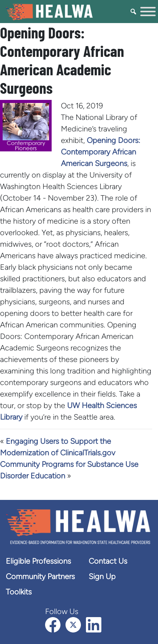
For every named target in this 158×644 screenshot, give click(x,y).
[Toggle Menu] (148, 12)
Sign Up (102, 576)
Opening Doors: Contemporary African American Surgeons (101, 152)
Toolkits (19, 592)
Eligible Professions (38, 561)
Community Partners (40, 576)
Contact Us (108, 561)
